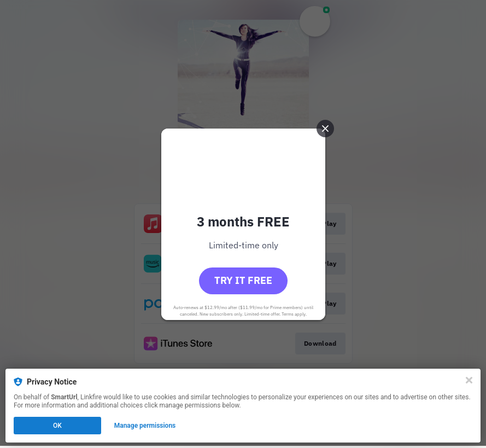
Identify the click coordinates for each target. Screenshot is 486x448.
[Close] (469, 380)
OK (57, 426)
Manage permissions (145, 426)
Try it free (243, 280)
